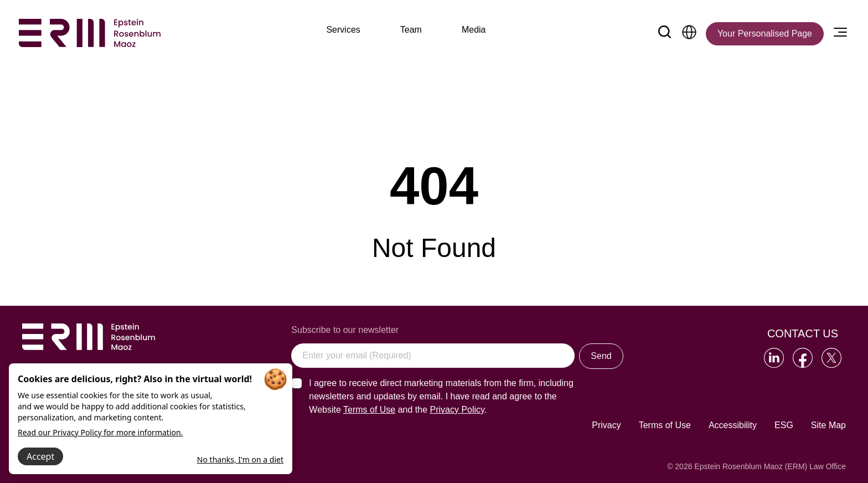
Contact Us (803, 333)
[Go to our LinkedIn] (774, 358)
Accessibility (733, 425)
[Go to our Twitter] (831, 358)
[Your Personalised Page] (765, 34)
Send (601, 356)
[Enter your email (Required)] (433, 356)
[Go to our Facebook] (803, 358)
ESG (784, 425)
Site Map (828, 425)
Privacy (606, 425)
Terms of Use (665, 425)
